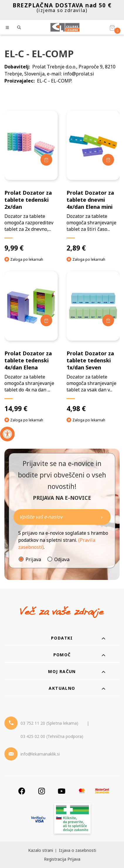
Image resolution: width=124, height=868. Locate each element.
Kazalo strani (41, 850)
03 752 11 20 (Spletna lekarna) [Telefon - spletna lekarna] (49, 723)
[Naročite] (62, 517)
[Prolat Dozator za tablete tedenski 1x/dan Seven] (93, 342)
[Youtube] (62, 791)
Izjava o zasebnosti (78, 850)
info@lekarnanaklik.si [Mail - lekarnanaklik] (40, 754)
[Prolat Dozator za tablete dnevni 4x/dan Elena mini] (93, 181)
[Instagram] (42, 791)
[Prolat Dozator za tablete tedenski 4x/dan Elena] (31, 342)
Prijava (33, 559)
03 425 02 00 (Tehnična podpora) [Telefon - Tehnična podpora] (52, 736)
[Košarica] (112, 28)
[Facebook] (22, 791)
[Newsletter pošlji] (102, 517)
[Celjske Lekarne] (65, 27)
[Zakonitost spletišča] (72, 819)
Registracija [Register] (55, 859)
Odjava (62, 559)
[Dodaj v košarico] (46, 160)
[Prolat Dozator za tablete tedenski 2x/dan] (31, 181)
